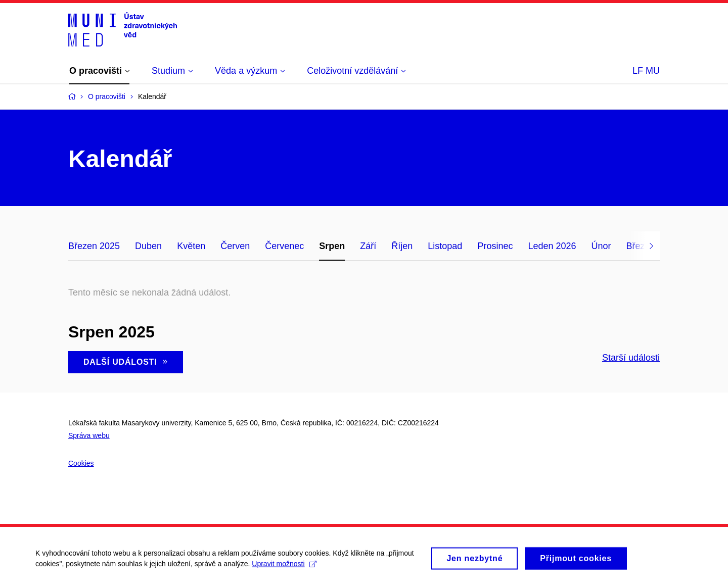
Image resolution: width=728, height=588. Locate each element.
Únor (601, 246)
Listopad (445, 246)
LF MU (646, 71)
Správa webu (89, 435)
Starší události (631, 358)
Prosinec (495, 246)
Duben (148, 246)
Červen (235, 246)
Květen (191, 246)
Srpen (332, 246)
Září (368, 246)
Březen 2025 (94, 246)
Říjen (402, 246)
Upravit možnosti (284, 570)
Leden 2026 (552, 246)
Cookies (81, 463)
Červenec (284, 246)
